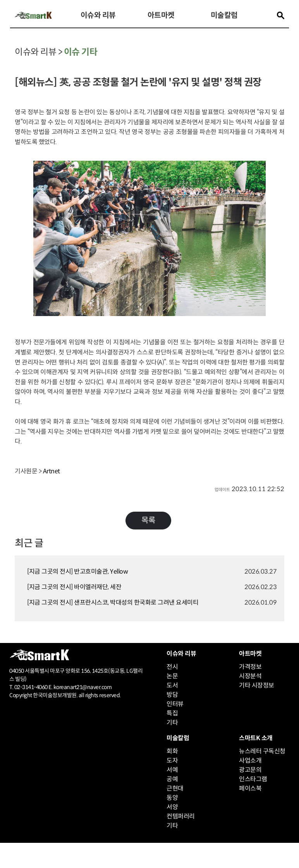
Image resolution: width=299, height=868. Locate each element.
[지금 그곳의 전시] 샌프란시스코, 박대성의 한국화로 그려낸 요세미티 (113, 602)
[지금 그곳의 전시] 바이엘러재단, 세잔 (74, 587)
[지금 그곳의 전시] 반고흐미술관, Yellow (77, 572)
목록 (148, 520)
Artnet (52, 471)
